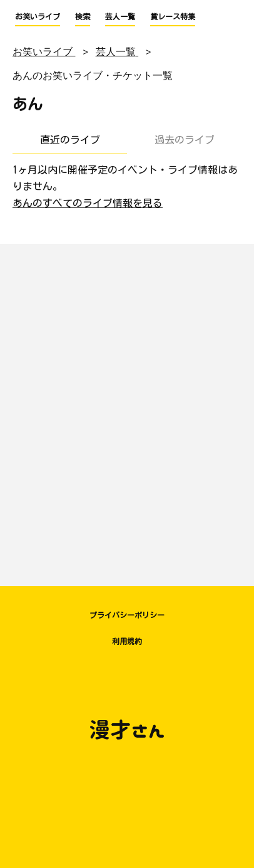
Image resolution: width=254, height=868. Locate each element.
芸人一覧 (120, 16)
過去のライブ (185, 140)
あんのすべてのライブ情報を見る (88, 203)
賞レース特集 (173, 16)
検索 (83, 16)
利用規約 (127, 641)
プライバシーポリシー (127, 615)
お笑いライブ (38, 16)
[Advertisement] (127, 409)
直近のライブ (70, 140)
